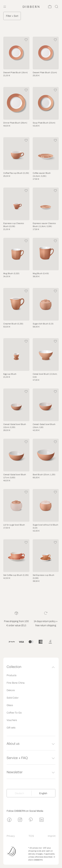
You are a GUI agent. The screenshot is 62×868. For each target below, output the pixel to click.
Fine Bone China (16, 683)
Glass (10, 705)
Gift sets (11, 728)
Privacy (11, 836)
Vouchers (12, 720)
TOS (31, 836)
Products (11, 675)
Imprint (52, 836)
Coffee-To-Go (14, 713)
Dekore (11, 690)
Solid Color (13, 698)
